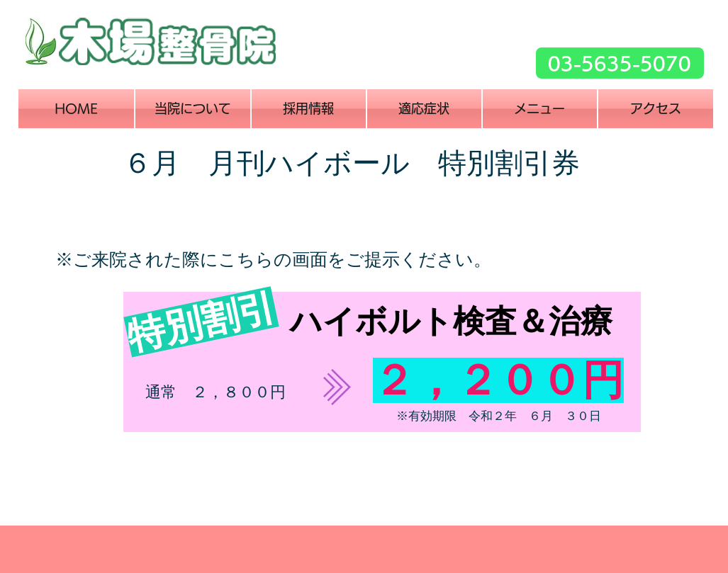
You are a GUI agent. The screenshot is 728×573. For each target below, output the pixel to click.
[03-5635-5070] (620, 63)
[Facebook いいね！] (487, 74)
